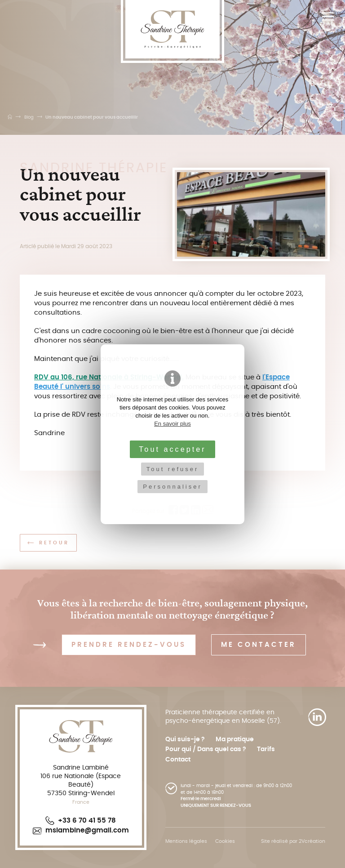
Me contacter (259, 645)
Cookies (225, 841)
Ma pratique (235, 739)
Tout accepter (172, 449)
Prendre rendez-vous (129, 645)
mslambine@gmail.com (81, 830)
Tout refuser (173, 469)
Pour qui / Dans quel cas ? (206, 749)
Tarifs (266, 749)
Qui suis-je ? (185, 739)
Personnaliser (172, 487)
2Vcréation (312, 841)
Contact (178, 760)
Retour (48, 543)
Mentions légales (186, 841)
